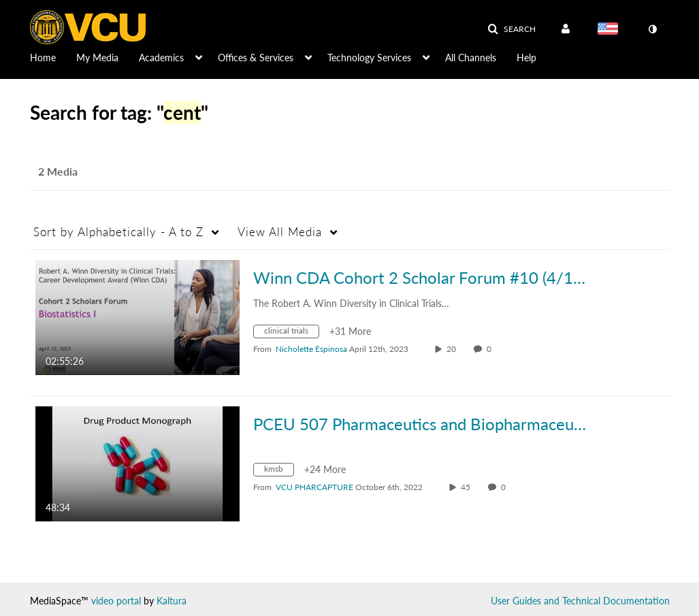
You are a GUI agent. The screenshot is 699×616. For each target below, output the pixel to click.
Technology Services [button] (369, 58)
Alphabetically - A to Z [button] (118, 232)
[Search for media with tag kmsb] (279, 471)
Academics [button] (161, 58)
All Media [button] (280, 232)
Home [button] (43, 58)
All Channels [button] (471, 58)
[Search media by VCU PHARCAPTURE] (314, 487)
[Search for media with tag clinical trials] (291, 333)
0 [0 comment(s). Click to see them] (491, 349)
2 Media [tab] (58, 171)
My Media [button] (97, 58)
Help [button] (526, 58)
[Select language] (611, 30)
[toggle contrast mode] (653, 29)
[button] (511, 29)
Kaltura (172, 601)
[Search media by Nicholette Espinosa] (311, 349)
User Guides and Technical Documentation (580, 601)
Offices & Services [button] (256, 58)
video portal (116, 601)
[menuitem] (53, 56)
